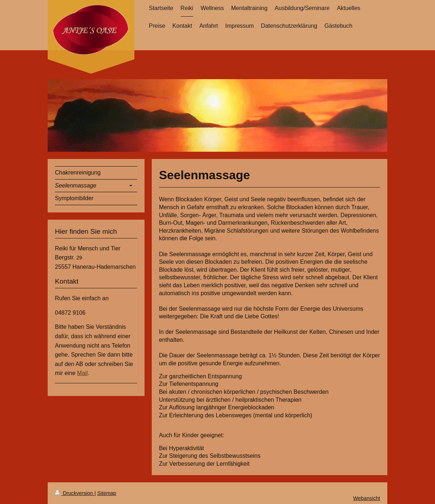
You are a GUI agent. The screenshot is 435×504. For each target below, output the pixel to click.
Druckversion (75, 493)
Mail (82, 373)
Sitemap (107, 493)
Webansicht (367, 498)
